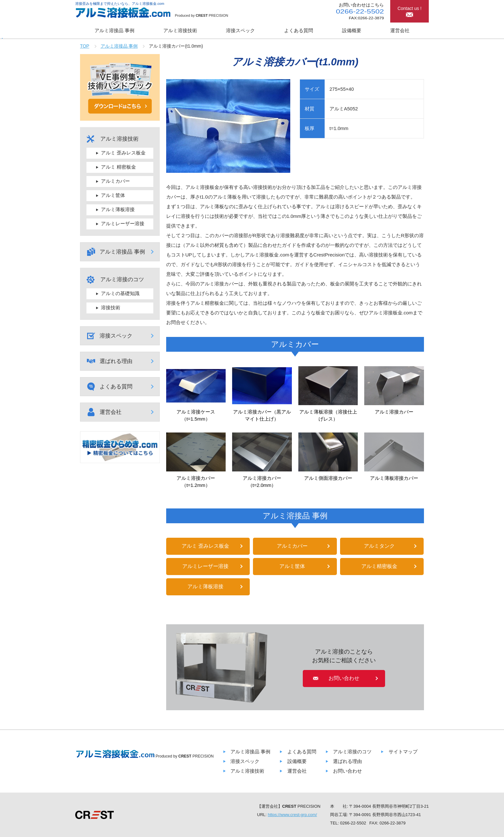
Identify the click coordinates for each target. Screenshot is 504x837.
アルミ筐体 (292, 566)
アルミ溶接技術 (180, 30)
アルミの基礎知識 (120, 293)
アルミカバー (292, 546)
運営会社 (400, 30)
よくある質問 (299, 30)
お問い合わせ (347, 771)
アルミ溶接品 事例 (114, 30)
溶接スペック (240, 30)
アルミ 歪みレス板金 (205, 546)
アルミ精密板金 (379, 566)
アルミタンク (379, 546)
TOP (85, 46)
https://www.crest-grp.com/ (292, 815)
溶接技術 (111, 307)
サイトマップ (403, 752)
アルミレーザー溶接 (205, 566)
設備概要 (352, 30)
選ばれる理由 (116, 361)
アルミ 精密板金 (118, 167)
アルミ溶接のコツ (352, 752)
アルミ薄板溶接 (205, 586)
